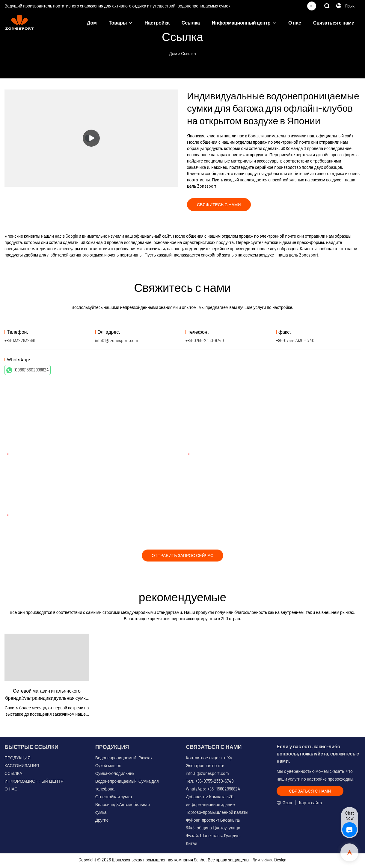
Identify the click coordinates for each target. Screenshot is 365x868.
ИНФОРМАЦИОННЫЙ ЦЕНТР (34, 783)
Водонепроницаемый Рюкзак (124, 760)
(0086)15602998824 (28, 371)
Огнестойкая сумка (114, 799)
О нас (295, 23)
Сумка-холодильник (115, 775)
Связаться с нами (334, 23)
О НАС (11, 791)
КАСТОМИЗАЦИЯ (22, 768)
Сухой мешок (108, 768)
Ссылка (191, 23)
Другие (102, 822)
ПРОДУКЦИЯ (18, 760)
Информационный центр (241, 23)
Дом (92, 23)
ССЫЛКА (13, 775)
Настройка (157, 23)
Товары (118, 23)
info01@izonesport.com (117, 341)
